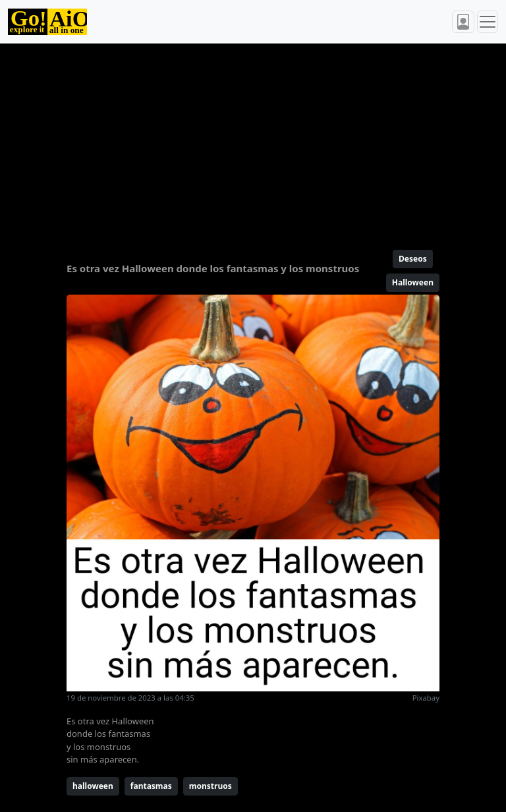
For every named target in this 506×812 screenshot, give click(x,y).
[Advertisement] (253, 141)
